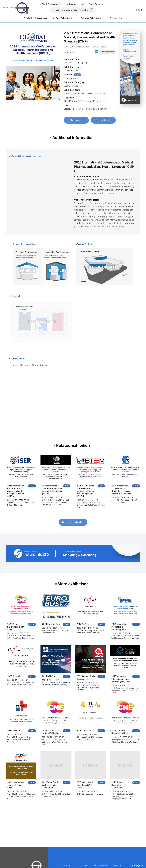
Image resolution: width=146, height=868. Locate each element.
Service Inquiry (103, 120)
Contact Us (116, 18)
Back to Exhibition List (73, 522)
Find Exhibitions (64, 18)
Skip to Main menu (0, 0)
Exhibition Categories (35, 18)
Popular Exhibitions (91, 18)
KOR (139, 10)
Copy (77, 75)
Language (136, 865)
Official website (76, 120)
